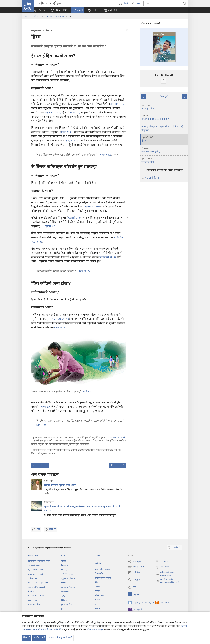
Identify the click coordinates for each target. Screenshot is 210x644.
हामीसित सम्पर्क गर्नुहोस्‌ (103, 578)
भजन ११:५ (106, 155)
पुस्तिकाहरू (65, 570)
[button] (59, 10)
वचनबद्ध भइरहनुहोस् (164, 150)
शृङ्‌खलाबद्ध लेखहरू (68, 579)
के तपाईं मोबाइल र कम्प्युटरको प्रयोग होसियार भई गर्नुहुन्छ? (162, 129)
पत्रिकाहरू (37, 16)
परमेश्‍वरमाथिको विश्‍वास (36, 596)
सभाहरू (97, 587)
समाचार (97, 555)
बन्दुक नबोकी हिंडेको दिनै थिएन (60, 485)
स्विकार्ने (26, 638)
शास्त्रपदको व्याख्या (34, 566)
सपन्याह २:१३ (117, 104)
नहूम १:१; (51, 113)
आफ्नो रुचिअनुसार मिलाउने (61, 638)
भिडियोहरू (65, 609)
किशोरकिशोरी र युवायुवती (36, 587)
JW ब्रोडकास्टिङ (66, 605)
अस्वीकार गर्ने (39, 638)
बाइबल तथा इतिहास (34, 605)
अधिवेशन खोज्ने (136, 567)
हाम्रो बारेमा (98, 563)
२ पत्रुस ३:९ (45, 407)
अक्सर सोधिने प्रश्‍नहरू (102, 569)
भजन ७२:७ (59, 328)
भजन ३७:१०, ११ (60, 319)
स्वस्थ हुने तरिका (164, 107)
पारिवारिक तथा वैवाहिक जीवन (38, 583)
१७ (124, 437)
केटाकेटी (31, 592)
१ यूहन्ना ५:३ (49, 226)
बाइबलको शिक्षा (33, 555)
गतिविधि (97, 600)
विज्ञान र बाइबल (33, 600)
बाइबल (64, 561)
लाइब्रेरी (26, 16)
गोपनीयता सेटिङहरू (95, 630)
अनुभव (97, 604)
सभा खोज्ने (161, 561)
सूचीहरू (64, 596)
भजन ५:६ (75, 113)
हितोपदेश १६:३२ (108, 257)
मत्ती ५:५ (87, 391)
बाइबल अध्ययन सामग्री (35, 570)
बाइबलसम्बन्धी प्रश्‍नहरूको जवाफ (39, 561)
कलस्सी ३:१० (75, 218)
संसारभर (98, 609)
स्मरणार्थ (97, 591)
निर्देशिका (64, 600)
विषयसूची (164, 97)
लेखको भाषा (147, 24)
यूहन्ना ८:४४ (67, 132)
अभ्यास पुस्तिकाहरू (68, 587)
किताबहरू (65, 566)
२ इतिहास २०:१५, (115, 437)
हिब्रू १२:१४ (85, 271)
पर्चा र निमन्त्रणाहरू (68, 574)
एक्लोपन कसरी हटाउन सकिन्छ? (164, 118)
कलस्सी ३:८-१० (92, 207)
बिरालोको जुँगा (164, 161)
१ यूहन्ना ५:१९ (73, 141)
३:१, (58, 113)
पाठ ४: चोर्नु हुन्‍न (152, 178)
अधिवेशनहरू (99, 595)
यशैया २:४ (41, 425)
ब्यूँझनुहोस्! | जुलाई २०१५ (54, 16)
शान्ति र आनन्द (33, 579)
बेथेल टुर (97, 582)
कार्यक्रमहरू (65, 592)
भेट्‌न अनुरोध (99, 574)
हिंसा (164, 139)
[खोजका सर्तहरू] (163, 3)
